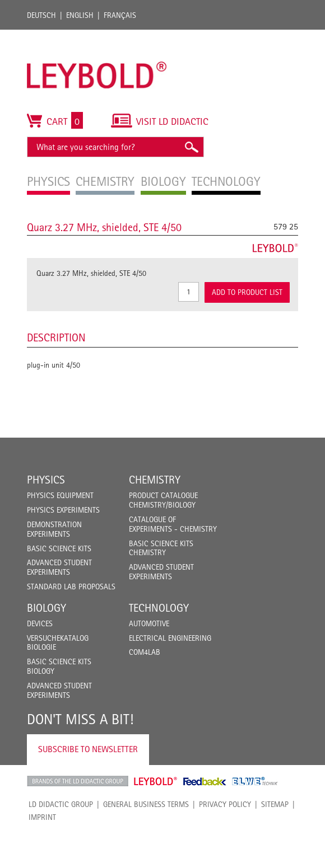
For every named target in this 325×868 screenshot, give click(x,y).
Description (56, 337)
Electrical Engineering (170, 638)
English (80, 15)
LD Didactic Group (61, 804)
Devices (40, 623)
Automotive (149, 623)
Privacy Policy (225, 804)
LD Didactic (78, 781)
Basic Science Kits (59, 548)
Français (120, 15)
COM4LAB (145, 652)
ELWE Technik (255, 781)
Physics (46, 480)
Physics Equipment (60, 495)
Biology (47, 608)
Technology (159, 608)
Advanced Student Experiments (59, 567)
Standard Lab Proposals (71, 587)
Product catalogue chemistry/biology (163, 500)
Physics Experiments (63, 510)
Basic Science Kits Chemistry (161, 548)
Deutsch (41, 15)
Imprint (42, 817)
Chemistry (155, 480)
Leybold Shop (156, 781)
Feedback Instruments (205, 781)
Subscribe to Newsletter (88, 749)
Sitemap (275, 804)
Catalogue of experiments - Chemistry (173, 524)
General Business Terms (146, 804)
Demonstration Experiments (54, 529)
